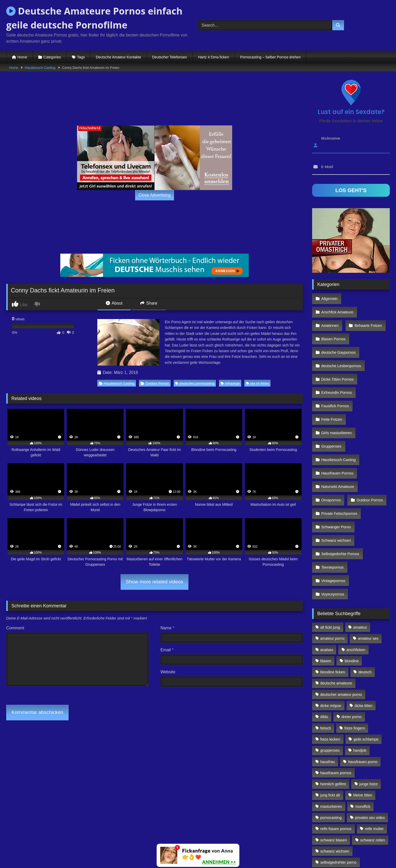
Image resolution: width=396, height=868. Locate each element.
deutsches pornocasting (195, 383)
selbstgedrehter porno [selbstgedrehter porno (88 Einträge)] (338, 789)
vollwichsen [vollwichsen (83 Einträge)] (361, 811)
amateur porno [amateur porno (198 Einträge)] (332, 565)
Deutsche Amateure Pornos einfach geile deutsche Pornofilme (94, 18)
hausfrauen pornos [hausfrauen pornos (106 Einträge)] (336, 699)
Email (167, 650)
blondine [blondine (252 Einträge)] (352, 587)
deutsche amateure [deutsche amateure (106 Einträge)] (336, 609)
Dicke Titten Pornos (337, 354)
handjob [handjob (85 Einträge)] (360, 677)
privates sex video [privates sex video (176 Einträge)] (370, 744)
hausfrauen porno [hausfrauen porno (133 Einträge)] (363, 688)
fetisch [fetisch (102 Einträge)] (326, 654)
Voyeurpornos (332, 522)
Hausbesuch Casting (40, 68)
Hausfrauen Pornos (337, 432)
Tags (81, 57)
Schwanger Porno (336, 477)
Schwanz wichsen (336, 488)
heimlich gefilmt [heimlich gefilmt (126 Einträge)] (333, 710)
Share (149, 303)
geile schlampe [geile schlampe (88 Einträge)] (366, 666)
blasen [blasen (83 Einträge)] (326, 587)
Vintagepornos (370, 511)
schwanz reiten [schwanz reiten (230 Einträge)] (373, 766)
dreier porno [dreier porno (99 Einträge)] (352, 643)
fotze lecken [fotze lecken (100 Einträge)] (330, 666)
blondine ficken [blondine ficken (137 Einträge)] (333, 598)
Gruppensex (331, 410)
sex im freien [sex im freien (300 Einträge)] (331, 800)
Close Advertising (155, 195)
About (114, 303)
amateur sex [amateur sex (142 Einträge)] (368, 565)
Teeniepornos (332, 511)
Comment (15, 628)
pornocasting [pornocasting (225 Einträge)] (331, 744)
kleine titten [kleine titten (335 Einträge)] (363, 721)
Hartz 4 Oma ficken (214, 57)
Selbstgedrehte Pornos (340, 500)
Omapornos (331, 455)
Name (167, 628)
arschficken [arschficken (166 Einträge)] (356, 576)
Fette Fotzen (331, 388)
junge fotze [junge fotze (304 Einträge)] (368, 710)
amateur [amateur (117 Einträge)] (360, 554)
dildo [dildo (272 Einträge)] (324, 643)
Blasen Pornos (333, 320)
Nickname (331, 138)
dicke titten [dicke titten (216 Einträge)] (364, 632)
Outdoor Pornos (155, 383)
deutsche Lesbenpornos (341, 343)
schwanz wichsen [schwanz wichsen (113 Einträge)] (335, 778)
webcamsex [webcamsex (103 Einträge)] (371, 822)
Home (22, 57)
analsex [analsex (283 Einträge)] (327, 576)
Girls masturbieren (336, 399)
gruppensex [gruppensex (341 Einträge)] (330, 677)
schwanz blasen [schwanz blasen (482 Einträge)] (333, 766)
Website (168, 672)
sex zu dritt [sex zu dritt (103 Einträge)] (329, 811)
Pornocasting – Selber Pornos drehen (270, 57)
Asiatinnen (330, 309)
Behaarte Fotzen (366, 309)
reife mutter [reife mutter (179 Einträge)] (374, 755)
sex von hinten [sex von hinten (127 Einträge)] (367, 800)
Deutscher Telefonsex (170, 57)
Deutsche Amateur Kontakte (118, 57)
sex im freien (258, 383)
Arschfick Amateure (368, 298)
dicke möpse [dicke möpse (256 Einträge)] (331, 632)
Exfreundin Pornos (336, 365)
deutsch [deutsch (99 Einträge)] (365, 598)
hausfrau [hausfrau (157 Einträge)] (327, 688)
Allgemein (329, 298)
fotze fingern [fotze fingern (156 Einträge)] (355, 654)
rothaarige (230, 383)
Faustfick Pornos (335, 376)
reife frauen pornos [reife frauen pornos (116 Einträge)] (336, 755)
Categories (52, 57)
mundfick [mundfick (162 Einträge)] (363, 733)
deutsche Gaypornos (338, 331)
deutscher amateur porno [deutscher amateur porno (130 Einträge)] (341, 621)
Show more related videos (155, 582)
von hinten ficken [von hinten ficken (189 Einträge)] (334, 822)
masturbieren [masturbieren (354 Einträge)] (331, 733)
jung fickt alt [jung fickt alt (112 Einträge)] (330, 721)
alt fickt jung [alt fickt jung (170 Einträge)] (330, 554)
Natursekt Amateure (337, 443)
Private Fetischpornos (339, 466)
